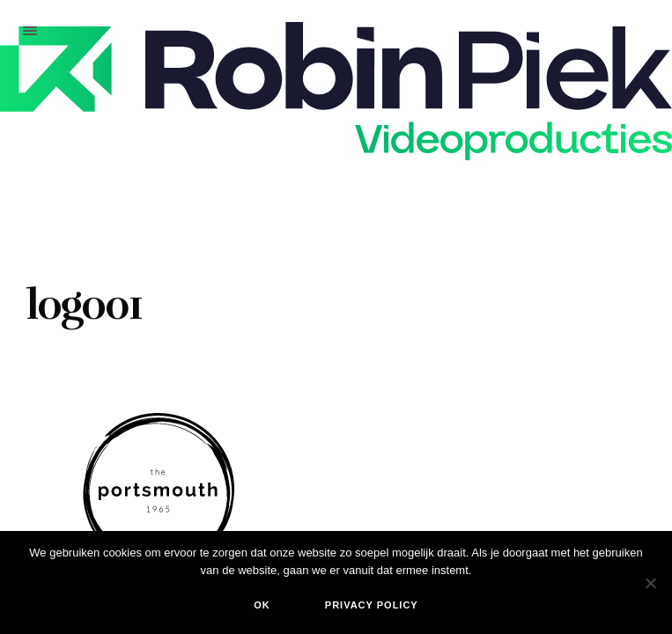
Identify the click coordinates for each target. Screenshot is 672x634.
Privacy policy (372, 605)
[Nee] (650, 583)
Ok (262, 605)
